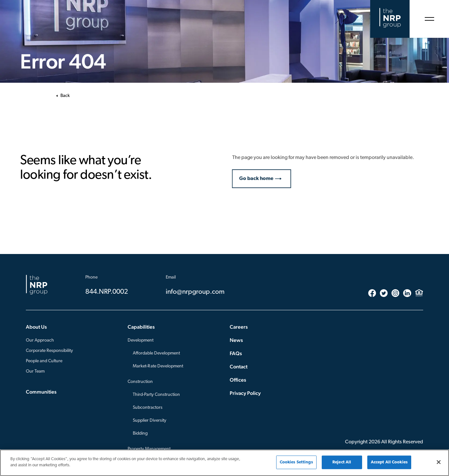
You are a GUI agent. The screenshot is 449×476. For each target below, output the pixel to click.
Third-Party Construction (156, 395)
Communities (41, 392)
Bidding (140, 434)
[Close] (439, 462)
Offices (238, 380)
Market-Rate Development (158, 366)
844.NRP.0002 (107, 292)
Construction (140, 382)
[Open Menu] (429, 19)
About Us (36, 327)
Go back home (260, 179)
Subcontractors (148, 408)
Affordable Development (156, 353)
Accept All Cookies (389, 462)
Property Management (149, 449)
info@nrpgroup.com (195, 292)
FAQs (236, 353)
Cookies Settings (296, 462)
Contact (239, 367)
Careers (239, 327)
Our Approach (40, 340)
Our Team (35, 371)
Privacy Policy (245, 393)
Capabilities (141, 327)
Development (141, 340)
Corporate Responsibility (49, 351)
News (236, 340)
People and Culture (44, 361)
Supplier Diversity (150, 421)
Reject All (342, 462)
